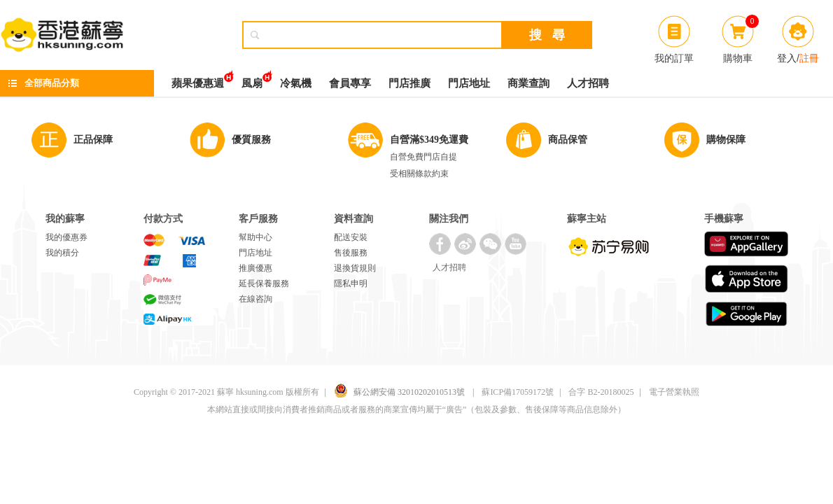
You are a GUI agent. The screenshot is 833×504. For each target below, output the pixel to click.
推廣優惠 (255, 268)
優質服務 (251, 140)
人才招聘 (588, 83)
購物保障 (726, 140)
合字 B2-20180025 (601, 392)
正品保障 (93, 140)
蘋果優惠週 (198, 79)
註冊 (809, 58)
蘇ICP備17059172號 (518, 392)
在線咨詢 (255, 299)
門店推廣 (409, 83)
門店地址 (469, 83)
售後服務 (351, 253)
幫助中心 (255, 237)
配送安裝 (351, 237)
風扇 (252, 79)
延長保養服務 (264, 283)
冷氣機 (296, 83)
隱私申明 (351, 283)
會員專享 (350, 83)
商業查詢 (528, 83)
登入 (787, 58)
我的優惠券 (66, 237)
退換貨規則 (355, 268)
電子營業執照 (674, 392)
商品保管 (568, 140)
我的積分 (62, 253)
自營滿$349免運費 (429, 140)
